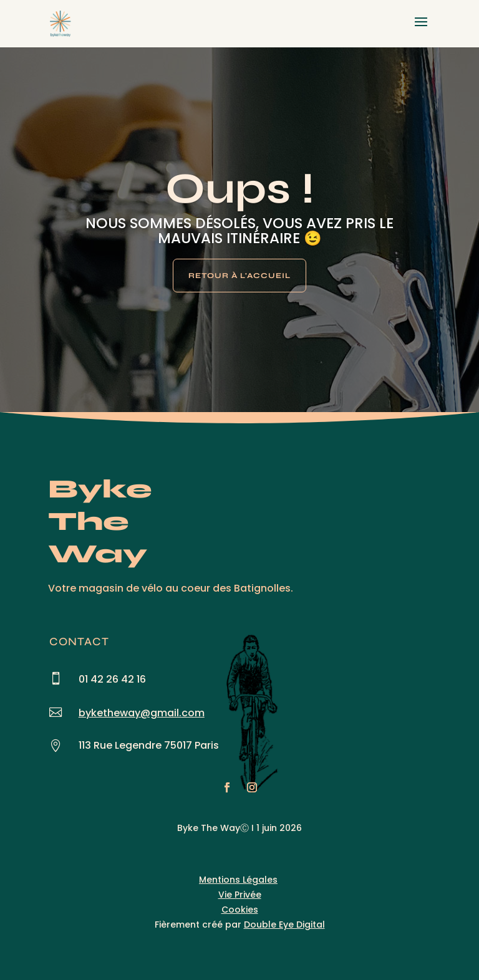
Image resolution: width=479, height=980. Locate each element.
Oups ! (240, 189)
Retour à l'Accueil (239, 276)
